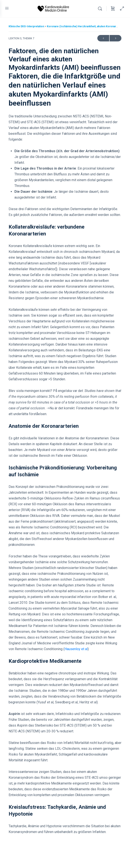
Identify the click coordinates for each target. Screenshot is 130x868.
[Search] (101, 9)
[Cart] (113, 9)
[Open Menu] (7, 8)
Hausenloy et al (76, 649)
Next (115, 38)
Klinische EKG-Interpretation (27, 26)
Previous (103, 38)
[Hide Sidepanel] (121, 9)
